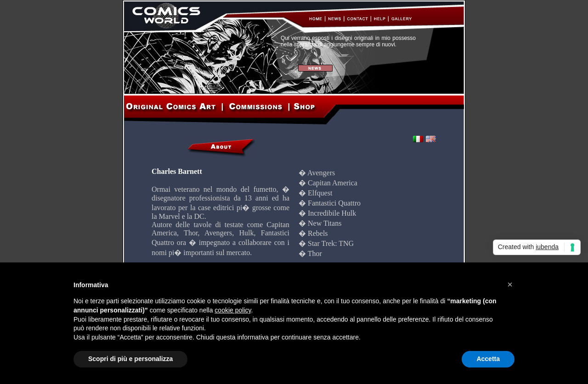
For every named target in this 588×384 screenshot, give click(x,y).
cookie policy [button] (233, 310)
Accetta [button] (488, 359)
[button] (510, 284)
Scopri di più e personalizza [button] (130, 359)
